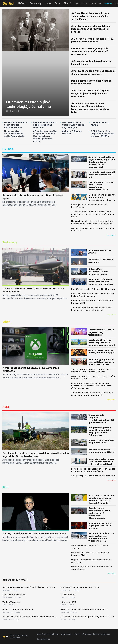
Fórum (77, 634)
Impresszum (66, 634)
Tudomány (36, 3)
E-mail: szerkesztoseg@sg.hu (96, 634)
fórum (77, 3)
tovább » (112, 235)
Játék (48, 3)
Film (66, 3)
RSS (85, 3)
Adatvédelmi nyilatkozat (47, 634)
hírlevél (93, 3)
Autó (57, 3)
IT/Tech (22, 3)
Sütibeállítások (43, 639)
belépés (108, 3)
